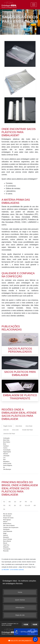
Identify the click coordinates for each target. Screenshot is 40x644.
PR (26, 502)
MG (10, 502)
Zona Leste (15, 430)
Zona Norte (19, 426)
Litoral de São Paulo (9, 434)
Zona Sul (6, 430)
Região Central (8, 426)
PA (4, 509)
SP (20, 502)
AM (35, 506)
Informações (20, 607)
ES (15, 502)
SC (31, 502)
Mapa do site (20, 615)
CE (20, 506)
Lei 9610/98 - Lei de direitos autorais (13, 570)
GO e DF (27, 506)
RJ (4, 502)
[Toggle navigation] (34, 5)
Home (20, 592)
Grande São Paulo (27, 430)
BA (15, 506)
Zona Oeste (29, 426)
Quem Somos (20, 600)
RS (4, 506)
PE (10, 506)
